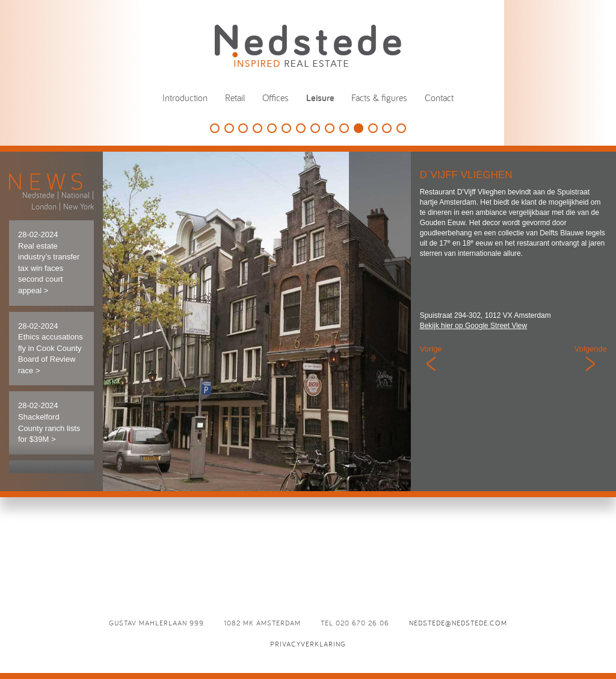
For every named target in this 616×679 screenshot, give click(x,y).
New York (79, 206)
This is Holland (229, 128)
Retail (235, 98)
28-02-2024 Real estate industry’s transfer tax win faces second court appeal (49, 262)
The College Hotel (257, 128)
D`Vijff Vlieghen (359, 128)
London (44, 206)
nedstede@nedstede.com (458, 623)
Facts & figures (379, 98)
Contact (439, 98)
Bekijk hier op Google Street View (474, 326)
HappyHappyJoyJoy (243, 128)
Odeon (387, 128)
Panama (315, 128)
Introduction (185, 98)
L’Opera (401, 128)
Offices (276, 98)
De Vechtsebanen (301, 128)
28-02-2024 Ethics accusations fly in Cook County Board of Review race (51, 348)
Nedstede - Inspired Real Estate (308, 45)
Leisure (320, 98)
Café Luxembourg (344, 128)
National (75, 195)
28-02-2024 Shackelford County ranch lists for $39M (49, 422)
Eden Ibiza (330, 128)
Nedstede (38, 195)
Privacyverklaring (308, 644)
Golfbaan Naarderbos (215, 128)
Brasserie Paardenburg (373, 128)
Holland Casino (272, 128)
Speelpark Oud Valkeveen (286, 128)
